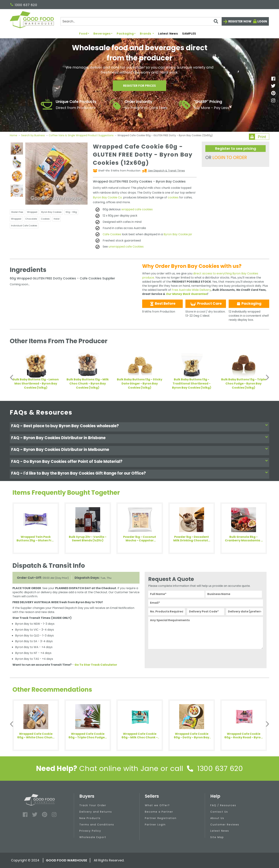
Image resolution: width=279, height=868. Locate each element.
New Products (90, 818)
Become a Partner (159, 812)
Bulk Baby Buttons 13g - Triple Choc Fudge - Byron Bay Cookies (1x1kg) (244, 384)
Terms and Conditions (97, 825)
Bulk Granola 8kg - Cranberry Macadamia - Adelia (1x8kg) (244, 539)
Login (262, 21)
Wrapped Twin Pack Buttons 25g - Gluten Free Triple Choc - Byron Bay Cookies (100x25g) (36, 539)
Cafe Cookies (112, 234)
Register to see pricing (236, 149)
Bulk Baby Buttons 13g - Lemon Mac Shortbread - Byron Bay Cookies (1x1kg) (36, 384)
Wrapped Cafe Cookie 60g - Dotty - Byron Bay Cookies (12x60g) (192, 736)
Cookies (45, 219)
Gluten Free (17, 212)
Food (84, 34)
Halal (57, 219)
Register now (240, 21)
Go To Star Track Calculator (96, 665)
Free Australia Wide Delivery (191, 290)
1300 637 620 (24, 5)
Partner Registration (161, 818)
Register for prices (139, 86)
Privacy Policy (90, 831)
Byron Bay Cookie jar (178, 234)
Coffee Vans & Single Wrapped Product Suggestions (81, 135)
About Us (217, 818)
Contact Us (219, 812)
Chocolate (31, 219)
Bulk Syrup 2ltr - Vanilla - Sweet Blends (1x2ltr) (88, 539)
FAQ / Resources (223, 805)
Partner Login (155, 825)
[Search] (141, 21)
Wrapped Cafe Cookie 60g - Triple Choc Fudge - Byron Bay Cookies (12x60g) (88, 736)
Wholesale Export (93, 837)
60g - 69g (71, 212)
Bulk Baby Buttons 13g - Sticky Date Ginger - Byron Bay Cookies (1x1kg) (140, 384)
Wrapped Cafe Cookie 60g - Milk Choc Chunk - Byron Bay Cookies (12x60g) (140, 736)
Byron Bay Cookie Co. (108, 197)
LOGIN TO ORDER (230, 158)
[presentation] (175, 658)
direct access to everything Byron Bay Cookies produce (200, 276)
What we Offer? (157, 805)
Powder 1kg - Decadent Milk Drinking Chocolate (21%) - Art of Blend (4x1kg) (192, 539)
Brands (147, 34)
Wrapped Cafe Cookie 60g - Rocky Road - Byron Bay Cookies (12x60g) (244, 736)
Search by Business (33, 135)
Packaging (126, 34)
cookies (173, 197)
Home (14, 135)
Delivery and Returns (96, 812)
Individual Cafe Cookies (24, 226)
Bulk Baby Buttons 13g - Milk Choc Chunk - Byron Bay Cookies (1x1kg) (88, 384)
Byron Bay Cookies (51, 212)
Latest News (168, 34)
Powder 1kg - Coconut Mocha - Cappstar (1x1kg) (140, 539)
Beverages (103, 34)
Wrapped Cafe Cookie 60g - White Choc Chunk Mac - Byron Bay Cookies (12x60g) (36, 736)
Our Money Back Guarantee (187, 294)
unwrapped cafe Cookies (126, 247)
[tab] (139, 427)
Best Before (163, 303)
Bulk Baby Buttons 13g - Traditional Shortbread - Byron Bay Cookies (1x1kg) (192, 384)
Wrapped (32, 212)
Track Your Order (93, 805)
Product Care (206, 304)
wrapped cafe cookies (137, 209)
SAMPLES (189, 34)
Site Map (217, 837)
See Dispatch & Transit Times (166, 171)
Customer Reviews (225, 825)
